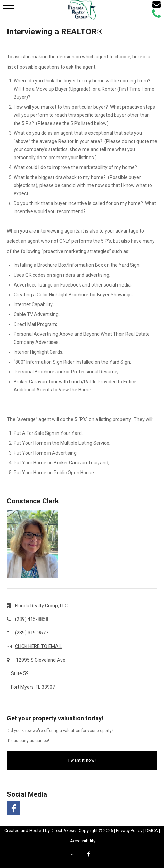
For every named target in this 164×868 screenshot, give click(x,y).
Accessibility (83, 841)
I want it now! (82, 760)
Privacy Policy (129, 830)
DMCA (152, 830)
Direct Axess (63, 830)
